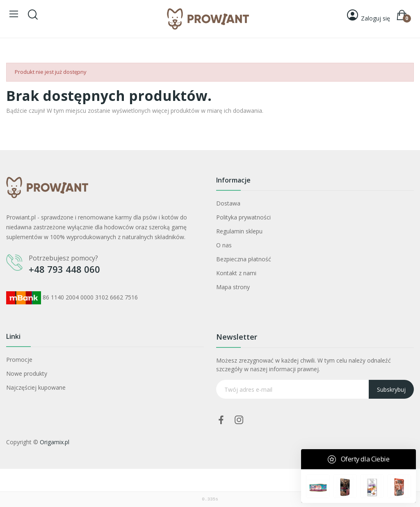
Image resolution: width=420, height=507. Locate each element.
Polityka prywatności (243, 217)
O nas (224, 245)
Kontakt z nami (236, 273)
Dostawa (228, 203)
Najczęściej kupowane (36, 387)
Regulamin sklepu (239, 231)
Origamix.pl (55, 442)
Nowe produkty (27, 373)
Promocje (19, 360)
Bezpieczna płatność (244, 259)
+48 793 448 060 (64, 269)
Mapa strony (233, 287)
